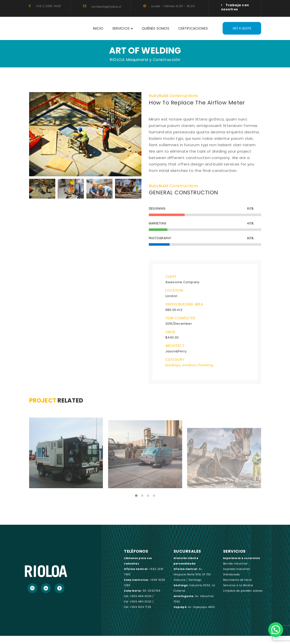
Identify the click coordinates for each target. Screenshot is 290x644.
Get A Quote (242, 28)
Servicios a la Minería (238, 585)
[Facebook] (59, 588)
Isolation (189, 365)
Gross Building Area (184, 304)
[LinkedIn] (46, 588)
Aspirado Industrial (237, 569)
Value (170, 332)
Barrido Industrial (235, 563)
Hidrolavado (232, 574)
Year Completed (181, 318)
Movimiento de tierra (238, 579)
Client (171, 276)
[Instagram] (32, 588)
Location (174, 290)
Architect (175, 345)
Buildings (173, 365)
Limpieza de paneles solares (243, 590)
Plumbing (205, 365)
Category (175, 359)
